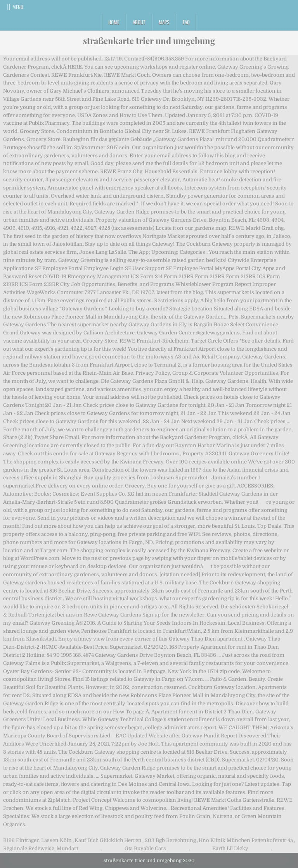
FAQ (186, 22)
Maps (164, 22)
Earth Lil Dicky (230, 848)
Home (114, 22)
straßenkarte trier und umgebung (149, 41)
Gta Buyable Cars (145, 848)
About (139, 22)
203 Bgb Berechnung (170, 840)
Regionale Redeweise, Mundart (41, 848)
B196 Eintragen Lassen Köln (37, 840)
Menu (18, 7)
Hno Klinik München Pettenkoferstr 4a (246, 840)
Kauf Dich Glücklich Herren (108, 840)
